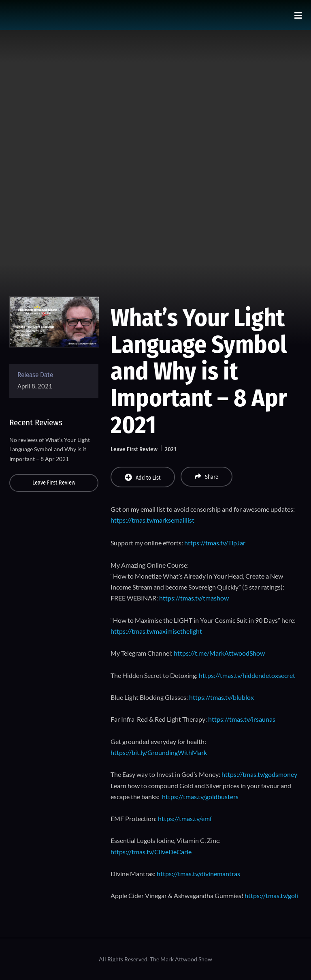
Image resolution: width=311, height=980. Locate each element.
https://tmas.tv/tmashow (194, 598)
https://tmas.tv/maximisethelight (156, 631)
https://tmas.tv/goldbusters (200, 797)
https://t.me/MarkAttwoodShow (219, 653)
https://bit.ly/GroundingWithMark (159, 752)
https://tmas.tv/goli (271, 895)
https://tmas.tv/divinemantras (198, 874)
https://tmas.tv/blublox (222, 697)
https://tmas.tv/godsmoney (259, 774)
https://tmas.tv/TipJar (215, 543)
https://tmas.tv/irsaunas (242, 719)
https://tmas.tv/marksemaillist (152, 520)
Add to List (143, 477)
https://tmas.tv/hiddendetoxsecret (247, 675)
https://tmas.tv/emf (185, 818)
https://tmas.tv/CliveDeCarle (151, 852)
